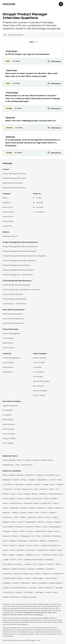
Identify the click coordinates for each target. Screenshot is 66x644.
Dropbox (6, 536)
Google (12, 475)
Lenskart (28, 564)
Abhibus (6, 569)
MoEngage (25, 536)
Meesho (15, 536)
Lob (35, 564)
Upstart (13, 545)
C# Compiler (38, 377)
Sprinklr (37, 484)
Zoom (30, 545)
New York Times (56, 480)
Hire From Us (8, 207)
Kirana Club (9, 592)
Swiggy (45, 484)
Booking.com (54, 545)
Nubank (57, 522)
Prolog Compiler (9, 438)
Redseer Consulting (11, 597)
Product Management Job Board (16, 265)
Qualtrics (6, 513)
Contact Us (7, 226)
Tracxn (15, 531)
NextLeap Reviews (10, 236)
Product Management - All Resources (18, 275)
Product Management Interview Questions (20, 246)
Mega (27, 494)
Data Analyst (8, 343)
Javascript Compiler (41, 381)
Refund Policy (8, 221)
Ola (33, 536)
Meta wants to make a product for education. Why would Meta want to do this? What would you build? (31, 75)
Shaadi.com (27, 489)
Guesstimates (8, 465)
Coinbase (40, 475)
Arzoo (14, 494)
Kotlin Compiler (9, 424)
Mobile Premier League (13, 578)
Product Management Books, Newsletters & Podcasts (24, 256)
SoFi (38, 555)
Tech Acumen (27, 465)
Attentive (43, 494)
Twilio (5, 545)
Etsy (37, 513)
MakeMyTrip (42, 480)
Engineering (7, 372)
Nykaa (34, 583)
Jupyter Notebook (10, 406)
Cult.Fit (5, 508)
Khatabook (7, 517)
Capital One (46, 503)
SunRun (19, 592)
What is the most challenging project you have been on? (31, 121)
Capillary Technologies (34, 560)
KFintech (42, 508)
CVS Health (28, 592)
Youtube (6, 588)
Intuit (20, 494)
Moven (47, 499)
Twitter (37, 198)
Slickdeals (43, 583)
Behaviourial (47, 460)
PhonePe (57, 536)
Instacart (43, 489)
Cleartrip (50, 569)
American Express (19, 588)
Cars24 (5, 550)
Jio (57, 489)
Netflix (54, 499)
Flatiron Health (9, 499)
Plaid (16, 517)
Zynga (23, 513)
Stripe (24, 480)
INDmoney (25, 583)
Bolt (20, 560)
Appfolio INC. (41, 531)
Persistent (47, 536)
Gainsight (39, 592)
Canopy (31, 569)
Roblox (38, 527)
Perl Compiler (8, 443)
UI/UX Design (8, 338)
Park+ (38, 536)
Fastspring (30, 550)
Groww (20, 499)
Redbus (13, 541)
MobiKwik (24, 597)
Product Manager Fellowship (14, 174)
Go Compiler (8, 410)
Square (41, 564)
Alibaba (6, 522)
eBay (55, 555)
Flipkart (16, 480)
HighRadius (31, 522)
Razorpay (20, 484)
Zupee (55, 517)
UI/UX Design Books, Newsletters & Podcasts (21, 290)
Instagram (39, 212)
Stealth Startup (56, 583)
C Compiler (37, 367)
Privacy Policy (8, 212)
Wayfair (50, 564)
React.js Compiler (40, 391)
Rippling (20, 555)
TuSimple (6, 583)
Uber (53, 484)
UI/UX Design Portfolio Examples (16, 285)
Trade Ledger (38, 578)
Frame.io (47, 574)
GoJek (17, 489)
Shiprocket (33, 541)
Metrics (20, 460)
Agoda (34, 494)
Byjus (37, 503)
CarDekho (40, 569)
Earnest (15, 583)
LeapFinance (42, 550)
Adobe (30, 513)
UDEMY (15, 513)
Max (55, 592)
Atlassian (32, 588)
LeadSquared (58, 574)
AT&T (61, 555)
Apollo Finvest (16, 503)
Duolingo (18, 564)
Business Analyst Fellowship (14, 188)
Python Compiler (40, 358)
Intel (51, 489)
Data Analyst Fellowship (13, 183)
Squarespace (55, 527)
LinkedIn (38, 203)
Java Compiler (39, 362)
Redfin (23, 517)
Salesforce (30, 555)
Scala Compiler (9, 434)
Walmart (22, 545)
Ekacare (20, 550)
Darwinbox (7, 574)
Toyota (47, 517)
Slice (45, 527)
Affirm (37, 545)
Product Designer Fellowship (14, 178)
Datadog (17, 574)
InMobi (52, 513)
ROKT (5, 555)
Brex (50, 531)
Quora (5, 541)
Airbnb (30, 531)
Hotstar (23, 508)
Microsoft (30, 475)
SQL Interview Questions (13, 314)
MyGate (6, 494)
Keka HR (59, 588)
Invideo (48, 592)
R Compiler (7, 415)
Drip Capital (7, 564)
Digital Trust (28, 574)
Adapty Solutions (19, 569)
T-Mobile (6, 531)
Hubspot (32, 508)
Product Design (9, 460)
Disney (38, 574)
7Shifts (58, 564)
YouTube (38, 207)
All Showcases (8, 348)
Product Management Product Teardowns (20, 261)
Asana (44, 545)
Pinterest (58, 508)
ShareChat (22, 541)
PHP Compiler (8, 420)
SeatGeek (32, 517)
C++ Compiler (38, 372)
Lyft (58, 475)
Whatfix (60, 484)
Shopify (29, 484)
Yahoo (5, 503)
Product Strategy (32, 460)
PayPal (52, 550)
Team (5, 198)
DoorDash (50, 475)
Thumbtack (53, 541)
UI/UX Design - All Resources (15, 304)
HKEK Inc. (50, 588)
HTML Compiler (39, 395)
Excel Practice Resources (13, 323)
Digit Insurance (55, 494)
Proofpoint (29, 527)
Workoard (46, 555)
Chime (41, 588)
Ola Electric (9, 484)
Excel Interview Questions (13, 319)
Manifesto (7, 203)
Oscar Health (8, 527)
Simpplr (34, 597)
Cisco (55, 503)
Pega (59, 550)
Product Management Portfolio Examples (19, 251)
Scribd (27, 578)
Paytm (50, 508)
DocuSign (49, 560)
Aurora (14, 560)
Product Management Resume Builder (18, 270)
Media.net (7, 480)
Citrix (13, 550)
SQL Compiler (38, 386)
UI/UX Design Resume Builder (15, 299)
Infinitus (41, 522)
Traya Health (51, 578)
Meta (5, 475)
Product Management (11, 333)
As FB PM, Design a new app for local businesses (27, 54)
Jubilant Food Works (33, 499)
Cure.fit (21, 522)
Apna (13, 522)
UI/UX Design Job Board (13, 294)
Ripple (12, 555)
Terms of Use (8, 217)
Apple (6, 560)
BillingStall (28, 503)
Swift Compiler (9, 429)
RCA (18, 465)
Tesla (40, 517)
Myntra (49, 522)
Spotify (43, 541)
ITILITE (44, 513)
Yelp (36, 489)
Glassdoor (8, 489)
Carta (56, 531)
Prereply (19, 527)
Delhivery (14, 508)
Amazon (20, 475)
